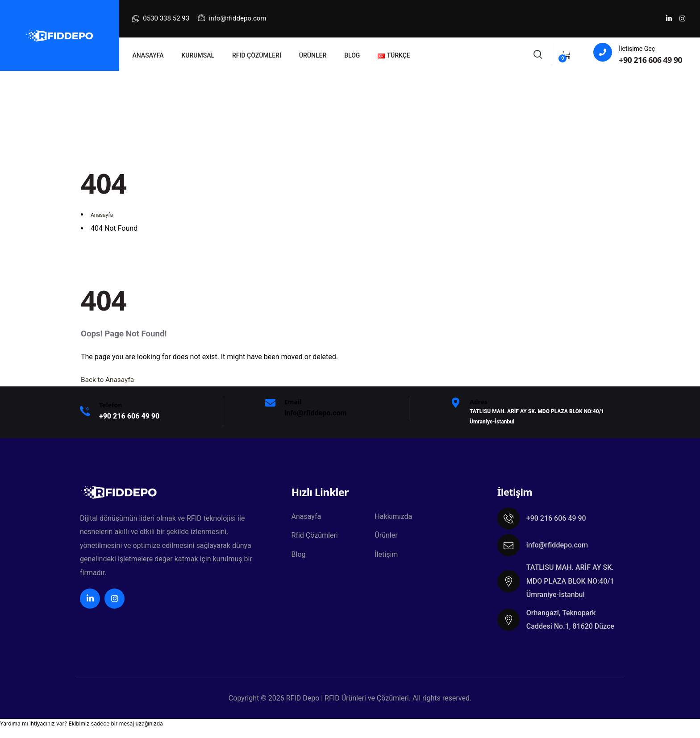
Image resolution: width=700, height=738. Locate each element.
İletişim (386, 556)
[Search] (538, 53)
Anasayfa (306, 517)
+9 (129, 416)
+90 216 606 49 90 (650, 60)
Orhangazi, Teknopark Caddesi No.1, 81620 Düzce (570, 620)
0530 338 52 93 (161, 19)
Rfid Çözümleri (315, 537)
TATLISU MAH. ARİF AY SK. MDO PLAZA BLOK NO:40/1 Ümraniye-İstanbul (570, 581)
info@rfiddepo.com (232, 18)
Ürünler (386, 537)
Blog (299, 556)
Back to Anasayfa (108, 379)
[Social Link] (669, 19)
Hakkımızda (393, 517)
